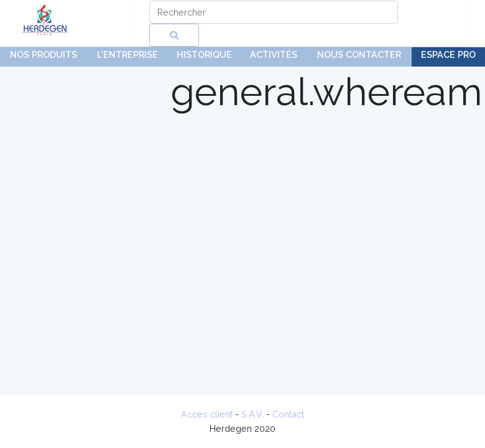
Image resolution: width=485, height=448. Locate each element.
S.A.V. (252, 414)
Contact (288, 414)
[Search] (274, 12)
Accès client (207, 414)
